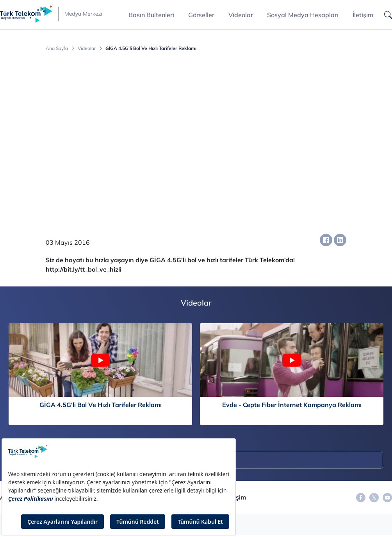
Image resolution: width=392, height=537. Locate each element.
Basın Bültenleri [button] (151, 15)
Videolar (241, 15)
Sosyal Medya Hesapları (303, 15)
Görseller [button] (201, 15)
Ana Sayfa (57, 48)
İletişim (363, 15)
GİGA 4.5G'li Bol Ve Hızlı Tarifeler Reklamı (151, 48)
